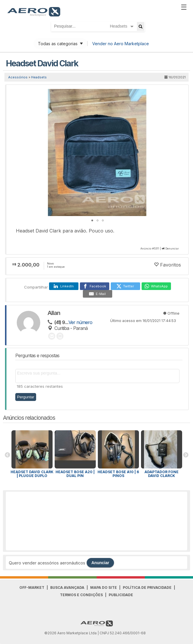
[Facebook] (95, 286)
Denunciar (172, 248)
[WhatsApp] (156, 286)
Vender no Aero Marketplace (121, 44)
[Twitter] (125, 286)
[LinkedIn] (64, 286)
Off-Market (32, 587)
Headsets (39, 77)
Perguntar (26, 397)
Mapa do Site (104, 587)
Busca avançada (67, 587)
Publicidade (121, 595)
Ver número (80, 322)
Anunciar (100, 563)
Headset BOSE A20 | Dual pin (75, 474)
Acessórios (18, 77)
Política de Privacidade (147, 587)
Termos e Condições (81, 595)
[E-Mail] (98, 294)
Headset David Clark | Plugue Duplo (32, 474)
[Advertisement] (97, 521)
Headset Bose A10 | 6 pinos (118, 474)
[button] (177, 94)
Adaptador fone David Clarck (162, 474)
